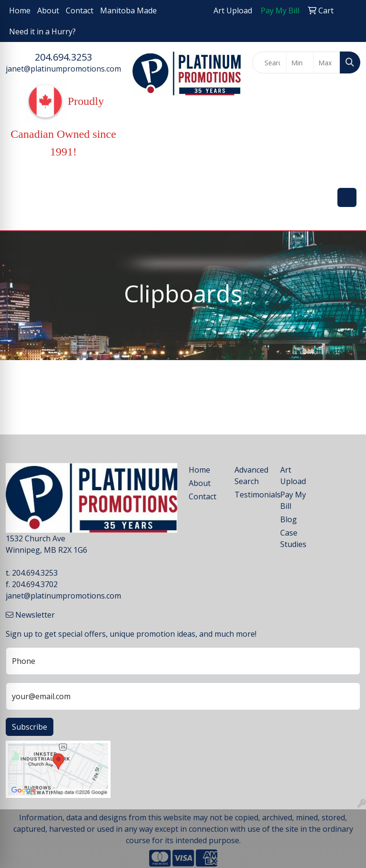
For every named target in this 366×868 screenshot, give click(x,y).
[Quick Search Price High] (327, 62)
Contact (80, 10)
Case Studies (293, 538)
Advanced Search (251, 475)
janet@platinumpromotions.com (63, 69)
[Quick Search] (269, 62)
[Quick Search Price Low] (300, 62)
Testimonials (252, 495)
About (48, 10)
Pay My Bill (293, 500)
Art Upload (293, 475)
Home (20, 10)
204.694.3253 (63, 57)
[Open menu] (347, 197)
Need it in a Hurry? (42, 31)
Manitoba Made (128, 10)
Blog (289, 519)
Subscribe (30, 727)
